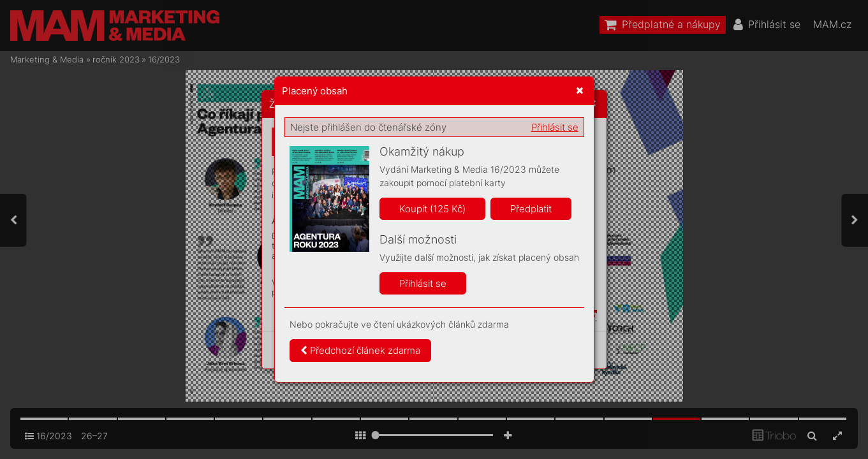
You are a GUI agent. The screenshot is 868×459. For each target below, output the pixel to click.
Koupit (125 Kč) (432, 209)
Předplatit (531, 209)
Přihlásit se (555, 127)
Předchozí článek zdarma (360, 350)
